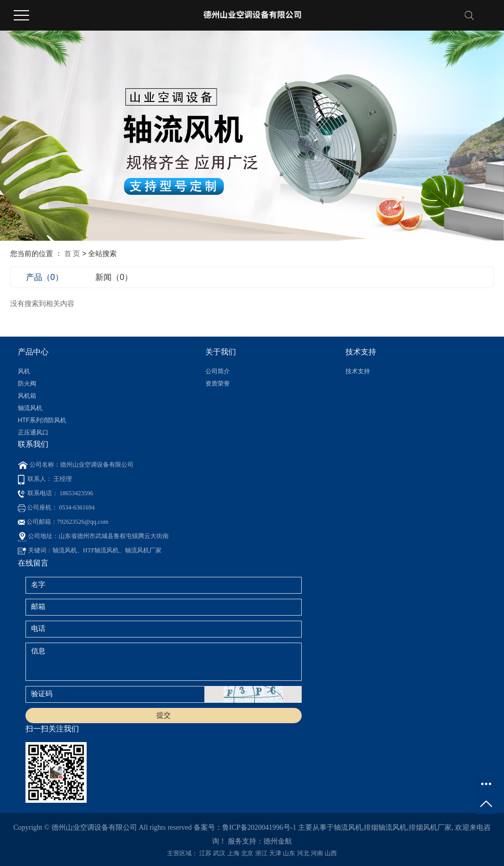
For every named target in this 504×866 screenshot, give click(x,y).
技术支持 (358, 371)
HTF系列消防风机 (42, 420)
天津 (275, 853)
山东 (289, 853)
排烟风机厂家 (430, 827)
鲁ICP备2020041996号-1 (259, 827)
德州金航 (278, 841)
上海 (233, 853)
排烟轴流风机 (385, 827)
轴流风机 (30, 408)
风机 (24, 371)
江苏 (205, 853)
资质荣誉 (218, 384)
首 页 (72, 253)
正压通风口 (33, 432)
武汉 (219, 853)
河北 (303, 853)
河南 (317, 853)
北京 (247, 853)
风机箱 (27, 396)
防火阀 (27, 384)
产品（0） (45, 277)
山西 (331, 853)
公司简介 (218, 371)
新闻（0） (114, 277)
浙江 (261, 853)
